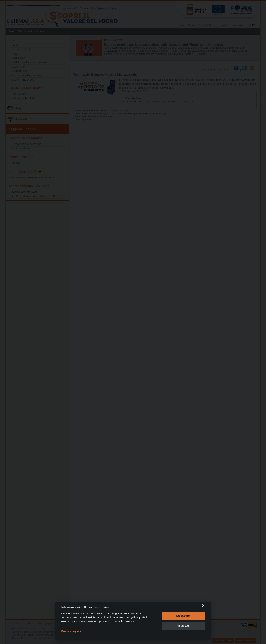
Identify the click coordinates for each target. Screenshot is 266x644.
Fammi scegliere (71, 631)
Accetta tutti (183, 616)
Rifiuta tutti (183, 626)
